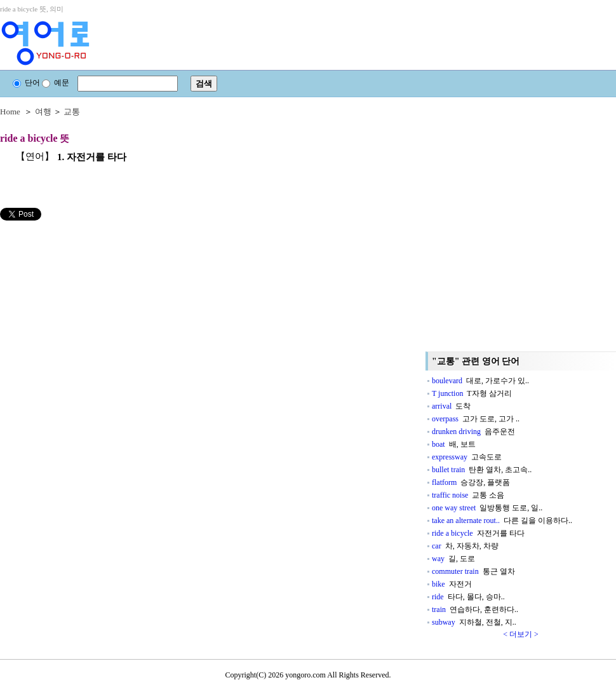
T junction (472, 393)
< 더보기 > (521, 634)
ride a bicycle (478, 533)
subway (474, 622)
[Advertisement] (119, 349)
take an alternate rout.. (502, 520)
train (475, 609)
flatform (471, 482)
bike (452, 584)
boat (454, 444)
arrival (451, 406)
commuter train (473, 571)
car (465, 546)
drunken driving (473, 432)
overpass (476, 419)
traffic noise (468, 495)
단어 (26, 83)
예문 (56, 83)
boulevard (480, 381)
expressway (467, 457)
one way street (487, 508)
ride (468, 597)
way (453, 559)
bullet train (482, 470)
